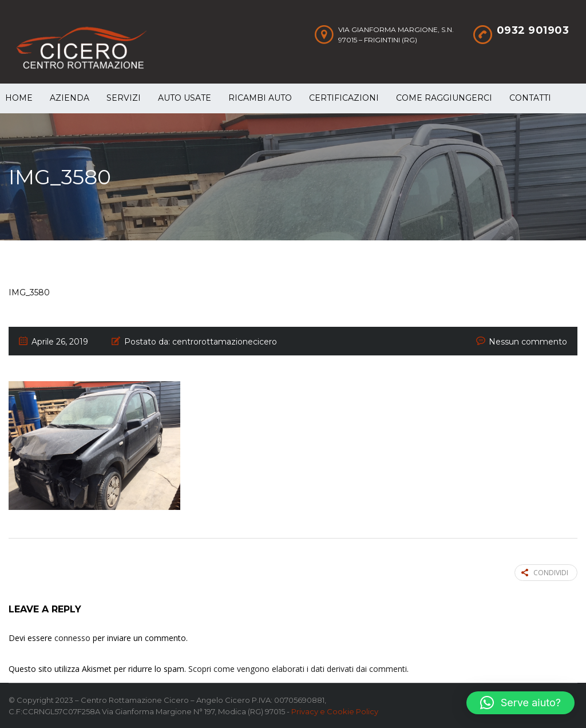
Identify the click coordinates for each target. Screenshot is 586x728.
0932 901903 (533, 30)
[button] (520, 703)
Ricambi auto (260, 98)
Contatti (530, 98)
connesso (72, 638)
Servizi (124, 98)
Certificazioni (344, 98)
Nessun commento (528, 342)
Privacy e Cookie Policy (335, 711)
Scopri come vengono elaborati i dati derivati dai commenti (298, 669)
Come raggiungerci (444, 98)
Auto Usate (185, 98)
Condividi (545, 573)
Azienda (70, 98)
